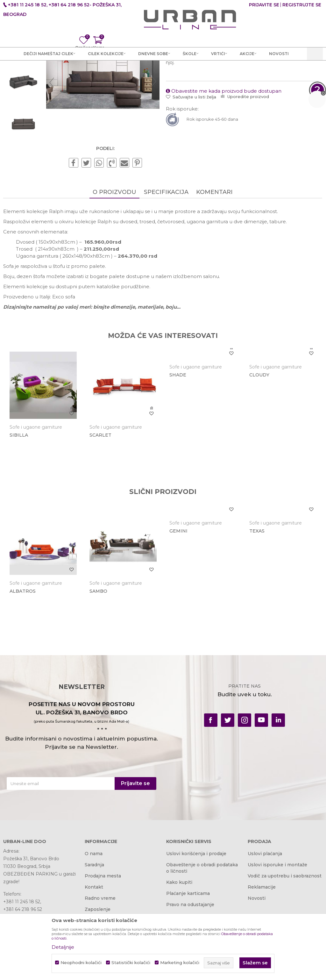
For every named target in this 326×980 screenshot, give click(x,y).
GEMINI (178, 598)
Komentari (214, 260)
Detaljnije (63, 947)
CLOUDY (258, 443)
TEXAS (256, 598)
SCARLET (100, 503)
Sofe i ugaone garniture (151, 71)
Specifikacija (166, 260)
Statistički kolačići (131, 963)
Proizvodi (77, 71)
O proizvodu (114, 260)
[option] (23, 110)
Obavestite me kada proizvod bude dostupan (223, 159)
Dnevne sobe (106, 71)
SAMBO (98, 658)
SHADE (177, 443)
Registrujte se (302, 5)
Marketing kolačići (180, 963)
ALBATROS (23, 658)
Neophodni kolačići (81, 963)
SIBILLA (19, 503)
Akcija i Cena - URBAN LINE (33, 71)
